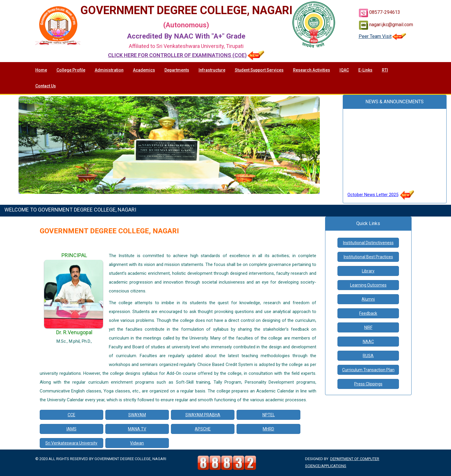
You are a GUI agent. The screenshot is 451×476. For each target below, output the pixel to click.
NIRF (368, 327)
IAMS (71, 429)
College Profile (71, 70)
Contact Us (46, 86)
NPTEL (269, 415)
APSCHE (203, 429)
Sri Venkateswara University (71, 443)
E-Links (365, 70)
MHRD (268, 429)
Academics (144, 70)
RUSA (368, 356)
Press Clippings (368, 384)
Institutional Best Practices (368, 257)
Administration (109, 70)
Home (41, 70)
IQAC (344, 70)
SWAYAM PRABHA (203, 415)
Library (368, 271)
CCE (71, 415)
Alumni (368, 299)
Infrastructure (212, 70)
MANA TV (137, 429)
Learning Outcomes (368, 285)
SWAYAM (137, 415)
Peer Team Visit (382, 36)
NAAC (368, 342)
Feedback (368, 313)
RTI (385, 70)
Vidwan (137, 443)
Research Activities (312, 70)
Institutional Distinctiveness (368, 243)
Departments (177, 70)
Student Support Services (259, 70)
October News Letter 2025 (373, 197)
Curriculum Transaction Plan (368, 370)
